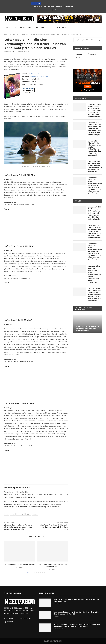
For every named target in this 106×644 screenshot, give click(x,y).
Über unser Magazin (40, 7)
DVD (7, 514)
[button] (43, 3)
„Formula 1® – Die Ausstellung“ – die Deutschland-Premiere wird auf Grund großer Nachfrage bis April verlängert (77, 625)
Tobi (13, 52)
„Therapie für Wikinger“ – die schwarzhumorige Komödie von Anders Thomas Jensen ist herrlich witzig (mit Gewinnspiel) (94, 148)
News (15, 28)
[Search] (101, 28)
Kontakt (51, 7)
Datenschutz (69, 7)
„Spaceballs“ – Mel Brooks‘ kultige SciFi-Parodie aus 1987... (53, 565)
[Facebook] (50, 10)
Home (8, 28)
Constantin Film (33, 74)
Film (30, 28)
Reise (51, 28)
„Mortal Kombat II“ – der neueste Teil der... (20, 564)
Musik (22, 28)
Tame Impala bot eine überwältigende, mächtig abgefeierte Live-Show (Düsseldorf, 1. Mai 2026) (77, 613)
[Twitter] (56, 10)
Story (35, 514)
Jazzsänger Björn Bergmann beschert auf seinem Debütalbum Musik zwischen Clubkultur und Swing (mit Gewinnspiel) (95, 274)
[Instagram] (53, 10)
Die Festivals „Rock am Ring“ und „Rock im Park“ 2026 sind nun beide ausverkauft (76, 601)
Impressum (59, 7)
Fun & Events (40, 28)
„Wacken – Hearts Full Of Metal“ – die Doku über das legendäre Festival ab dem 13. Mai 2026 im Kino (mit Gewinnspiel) (95, 295)
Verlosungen (62, 28)
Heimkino (20, 514)
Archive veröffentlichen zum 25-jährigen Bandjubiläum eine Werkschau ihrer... (87, 328)
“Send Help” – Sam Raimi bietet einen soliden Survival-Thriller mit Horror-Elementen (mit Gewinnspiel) (95, 166)
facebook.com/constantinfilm (40, 76)
